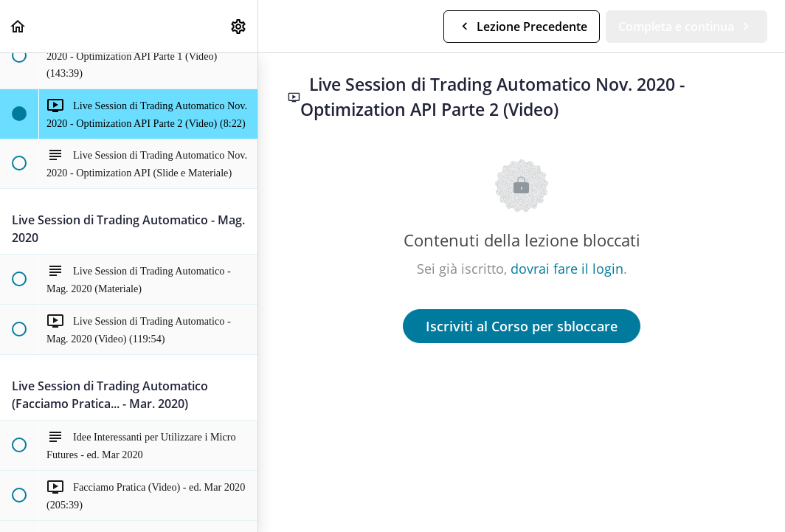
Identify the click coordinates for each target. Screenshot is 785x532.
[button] (18, 26)
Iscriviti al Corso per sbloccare (522, 326)
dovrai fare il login (567, 269)
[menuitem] (239, 26)
